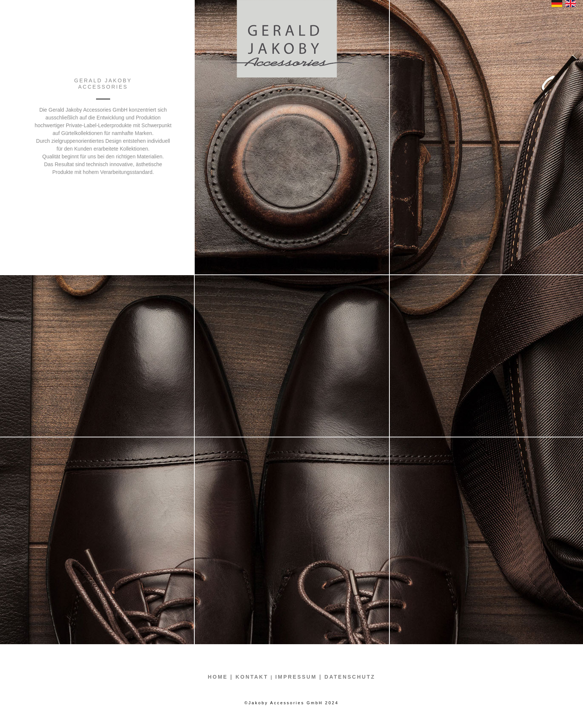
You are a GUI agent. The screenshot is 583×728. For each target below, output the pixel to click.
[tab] (292, 356)
